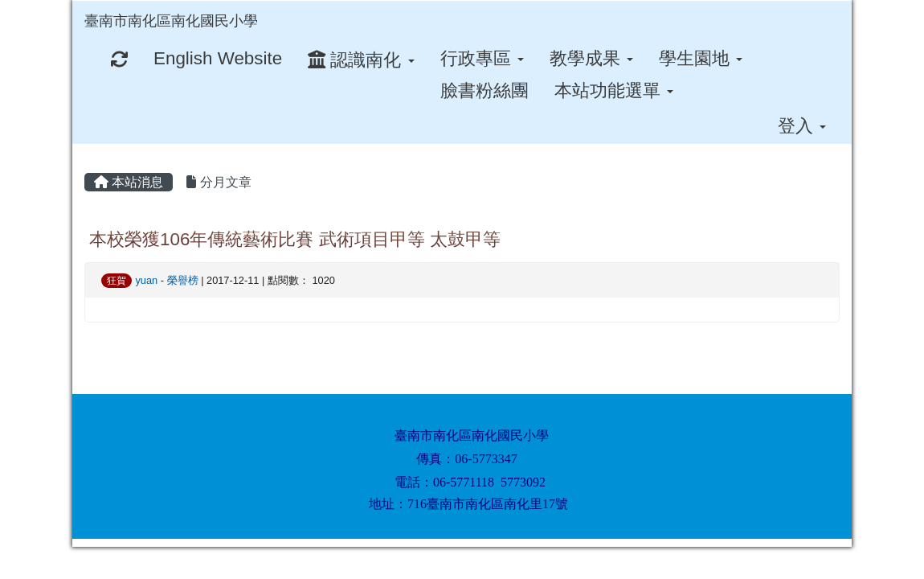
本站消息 (129, 182)
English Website (218, 58)
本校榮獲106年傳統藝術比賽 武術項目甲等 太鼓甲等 (295, 239)
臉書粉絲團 (484, 90)
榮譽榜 (183, 280)
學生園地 (701, 58)
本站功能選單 (614, 90)
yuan (146, 280)
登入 (802, 126)
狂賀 (117, 281)
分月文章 (219, 182)
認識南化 (361, 60)
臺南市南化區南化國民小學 (171, 21)
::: (273, 6)
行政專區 (482, 58)
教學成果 (591, 58)
